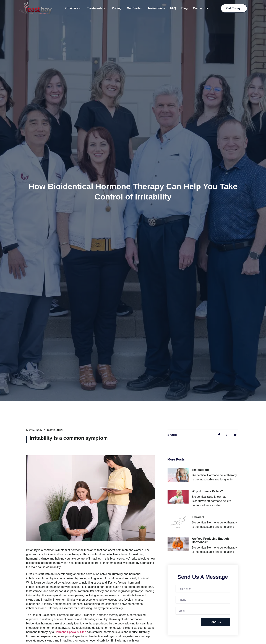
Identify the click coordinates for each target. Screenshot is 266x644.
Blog (184, 8)
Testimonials (156, 8)
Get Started (135, 8)
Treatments (96, 8)
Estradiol (198, 517)
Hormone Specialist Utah (70, 632)
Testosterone (201, 470)
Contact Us (200, 8)
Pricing (117, 8)
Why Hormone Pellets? (207, 491)
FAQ (173, 8)
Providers (73, 8)
